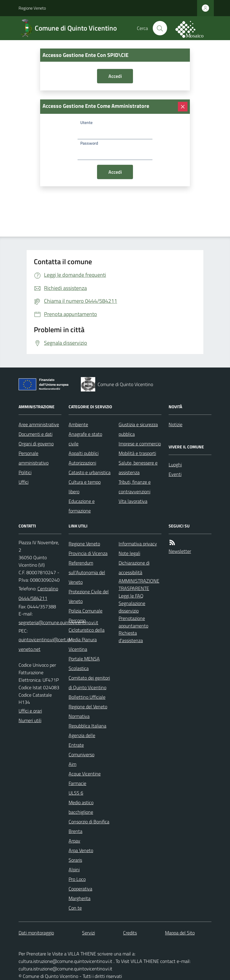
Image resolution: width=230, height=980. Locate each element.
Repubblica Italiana (87, 726)
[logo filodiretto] (193, 28)
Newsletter (180, 551)
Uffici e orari (30, 711)
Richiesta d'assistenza (131, 637)
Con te (75, 908)
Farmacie (77, 783)
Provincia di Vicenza (88, 553)
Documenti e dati (35, 434)
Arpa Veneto (81, 850)
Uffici (24, 482)
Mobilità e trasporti (137, 453)
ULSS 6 (76, 793)
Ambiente (78, 424)
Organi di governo (36, 444)
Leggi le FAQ (131, 596)
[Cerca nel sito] (160, 28)
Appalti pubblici (84, 453)
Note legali (129, 553)
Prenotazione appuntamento (133, 622)
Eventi (175, 474)
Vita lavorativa (133, 501)
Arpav (74, 841)
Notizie (175, 424)
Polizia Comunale (86, 611)
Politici (25, 472)
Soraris (75, 860)
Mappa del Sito (180, 933)
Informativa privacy (138, 544)
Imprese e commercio (140, 444)
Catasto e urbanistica (90, 472)
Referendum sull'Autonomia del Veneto (87, 572)
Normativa (79, 716)
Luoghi (175, 465)
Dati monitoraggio (36, 933)
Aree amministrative (39, 424)
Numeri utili (30, 720)
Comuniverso (81, 754)
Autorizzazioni (82, 463)
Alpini (74, 869)
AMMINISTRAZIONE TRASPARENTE (139, 584)
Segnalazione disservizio (132, 607)
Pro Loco (77, 879)
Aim (72, 764)
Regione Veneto (32, 8)
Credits (130, 933)
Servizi (88, 933)
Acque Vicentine (85, 774)
